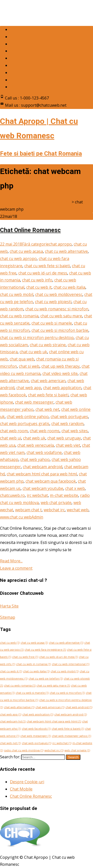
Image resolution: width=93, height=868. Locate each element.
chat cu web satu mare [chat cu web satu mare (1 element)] (53, 686)
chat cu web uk (33, 352)
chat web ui (11, 438)
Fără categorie (35, 244)
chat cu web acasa (26, 251)
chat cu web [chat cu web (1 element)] (10, 643)
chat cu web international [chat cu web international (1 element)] (71, 664)
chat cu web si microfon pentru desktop (37, 338)
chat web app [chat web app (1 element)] (11, 714)
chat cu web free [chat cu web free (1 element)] (25, 657)
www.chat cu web (16, 517)
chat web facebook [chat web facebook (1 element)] (36, 729)
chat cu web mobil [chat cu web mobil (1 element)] (65, 671)
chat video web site (60, 373)
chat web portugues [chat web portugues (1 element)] (37, 743)
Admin (37, 517)
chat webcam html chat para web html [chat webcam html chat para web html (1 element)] (54, 721)
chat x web (75, 488)
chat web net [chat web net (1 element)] (10, 743)
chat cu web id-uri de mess (43, 273)
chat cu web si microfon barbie (60, 330)
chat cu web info (37, 280)
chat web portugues (69, 417)
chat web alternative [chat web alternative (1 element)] (19, 707)
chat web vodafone (44, 452)
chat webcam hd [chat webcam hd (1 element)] (13, 721)
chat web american (48, 381)
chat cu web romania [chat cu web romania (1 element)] (20, 686)
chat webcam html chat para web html (42, 474)
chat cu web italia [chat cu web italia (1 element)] (36, 671)
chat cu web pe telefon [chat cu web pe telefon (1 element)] (46, 679)
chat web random (67, 424)
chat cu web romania (19, 316)
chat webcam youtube (43, 488)
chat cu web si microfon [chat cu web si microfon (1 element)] (67, 693)
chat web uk (34, 438)
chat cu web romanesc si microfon (57, 309)
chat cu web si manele (52, 323)
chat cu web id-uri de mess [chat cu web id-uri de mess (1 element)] (59, 657)
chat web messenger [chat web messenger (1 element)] (36, 736)
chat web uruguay (64, 438)
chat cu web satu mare (61, 316)
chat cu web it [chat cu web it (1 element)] (11, 671)
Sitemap (8, 617)
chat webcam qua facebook (51, 481)
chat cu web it (39, 287)
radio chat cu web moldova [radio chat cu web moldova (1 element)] (24, 750)
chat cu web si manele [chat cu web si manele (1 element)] (32, 693)
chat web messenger (34, 402)
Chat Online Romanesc (30, 230)
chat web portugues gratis (25, 424)
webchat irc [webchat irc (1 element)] (54, 750)
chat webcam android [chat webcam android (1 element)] (71, 714)
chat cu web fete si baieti (47, 266)
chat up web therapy (61, 366)
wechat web (78, 510)
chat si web (29, 366)
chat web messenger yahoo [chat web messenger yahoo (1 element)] (71, 736)
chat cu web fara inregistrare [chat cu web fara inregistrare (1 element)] (45, 650)
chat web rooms (45, 431)
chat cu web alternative (66, 251)
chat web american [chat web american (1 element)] (50, 707)
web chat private (56, 503)
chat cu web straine (48, 345)
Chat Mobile (21, 789)
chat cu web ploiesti (53, 302)
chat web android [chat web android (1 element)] (79, 707)
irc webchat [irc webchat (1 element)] (62, 743)
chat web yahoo (35, 459)
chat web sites (75, 431)
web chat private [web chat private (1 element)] (77, 750)
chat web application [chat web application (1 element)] (38, 714)
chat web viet (68, 445)
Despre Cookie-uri (27, 782)
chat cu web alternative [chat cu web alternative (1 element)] (66, 643)
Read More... (11, 561)
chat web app (29, 388)
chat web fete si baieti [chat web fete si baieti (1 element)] (68, 729)
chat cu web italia (69, 287)
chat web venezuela (36, 445)
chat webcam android (43, 467)
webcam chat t (28, 510)
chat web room (14, 431)
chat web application (62, 388)
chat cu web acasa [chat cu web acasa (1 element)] (34, 643)
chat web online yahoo (28, 417)
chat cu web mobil (17, 294)
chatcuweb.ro (12, 495)
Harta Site (9, 606)
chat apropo (60, 244)
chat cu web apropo (18, 259)
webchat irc (54, 510)
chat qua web (22, 359)
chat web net (47, 409)
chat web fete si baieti (48, 395)
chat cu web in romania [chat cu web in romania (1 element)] (33, 664)
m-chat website (64, 495)
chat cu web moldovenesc (59, 294)
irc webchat (37, 495)
